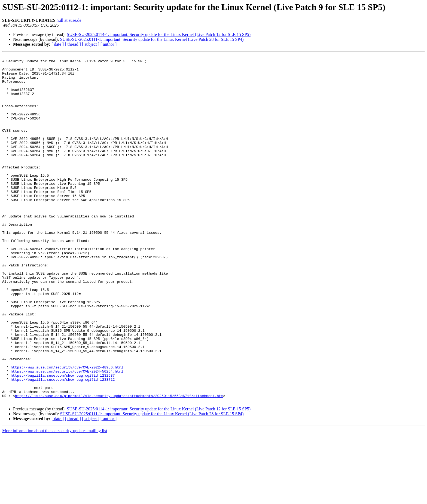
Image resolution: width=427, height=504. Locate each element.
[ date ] (58, 44)
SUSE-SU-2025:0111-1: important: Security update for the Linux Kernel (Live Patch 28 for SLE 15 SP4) (152, 39)
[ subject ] (91, 44)
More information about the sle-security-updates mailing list (55, 499)
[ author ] (109, 44)
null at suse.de (69, 20)
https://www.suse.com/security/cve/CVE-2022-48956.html (67, 430)
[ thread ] (73, 44)
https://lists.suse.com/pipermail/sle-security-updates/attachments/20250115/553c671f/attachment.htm (119, 464)
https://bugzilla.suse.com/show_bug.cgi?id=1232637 (63, 440)
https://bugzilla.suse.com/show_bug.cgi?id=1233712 (63, 445)
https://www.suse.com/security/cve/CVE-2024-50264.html (67, 435)
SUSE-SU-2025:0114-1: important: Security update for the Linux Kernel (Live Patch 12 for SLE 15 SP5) (159, 34)
